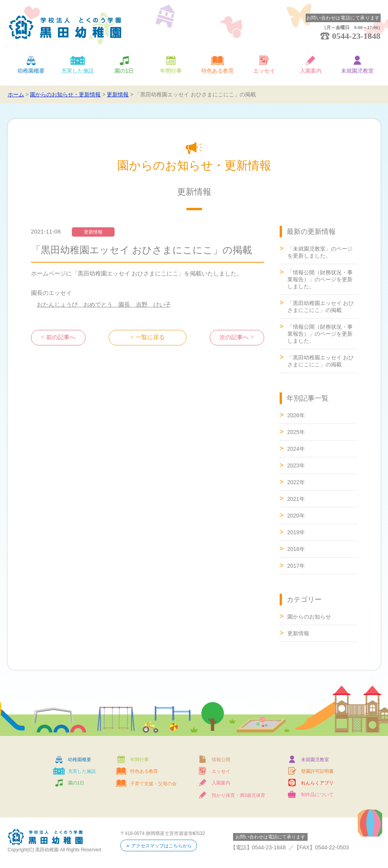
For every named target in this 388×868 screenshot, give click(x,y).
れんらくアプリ (317, 783)
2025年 (296, 432)
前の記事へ (61, 337)
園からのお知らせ (309, 617)
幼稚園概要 (31, 71)
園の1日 (124, 71)
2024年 (296, 449)
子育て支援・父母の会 (153, 784)
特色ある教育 (217, 71)
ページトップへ (349, 512)
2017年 (296, 566)
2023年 (296, 465)
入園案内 (311, 71)
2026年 (296, 415)
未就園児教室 (357, 71)
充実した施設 (78, 71)
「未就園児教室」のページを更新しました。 (320, 252)
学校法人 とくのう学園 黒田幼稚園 (65, 27)
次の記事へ (234, 337)
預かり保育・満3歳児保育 (239, 795)
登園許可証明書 (317, 771)
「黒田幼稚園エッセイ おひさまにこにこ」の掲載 (321, 307)
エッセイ (264, 71)
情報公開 (221, 760)
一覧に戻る (150, 337)
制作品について (317, 795)
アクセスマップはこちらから (162, 846)
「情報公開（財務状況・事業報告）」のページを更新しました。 (320, 279)
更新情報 (298, 633)
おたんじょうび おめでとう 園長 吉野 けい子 (104, 304)
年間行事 (171, 71)
